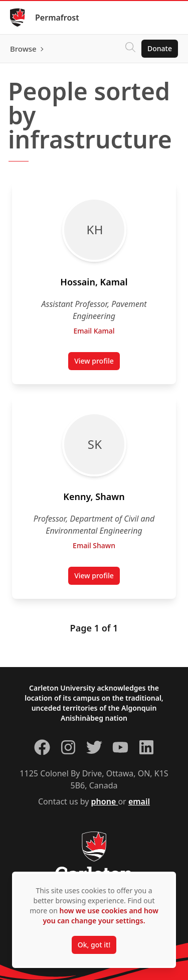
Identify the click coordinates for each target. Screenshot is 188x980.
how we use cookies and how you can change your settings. (100, 916)
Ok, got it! (94, 945)
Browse (23, 49)
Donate (160, 48)
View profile (97, 363)
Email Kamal (94, 331)
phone (105, 801)
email (139, 801)
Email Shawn (94, 545)
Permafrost (57, 18)
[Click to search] (130, 49)
